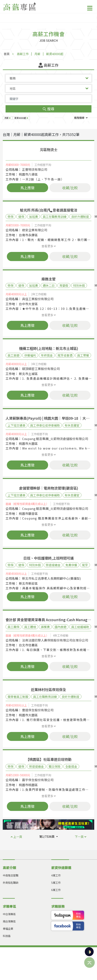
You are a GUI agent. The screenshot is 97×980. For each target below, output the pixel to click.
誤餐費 (45, 627)
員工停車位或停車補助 (45, 425)
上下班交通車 (16, 425)
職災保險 (55, 766)
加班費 (34, 217)
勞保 (11, 217)
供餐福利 (30, 355)
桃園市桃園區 (28, 785)
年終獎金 (47, 355)
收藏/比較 (70, 188)
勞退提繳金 (53, 565)
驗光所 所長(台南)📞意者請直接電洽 (49, 210)
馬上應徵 (27, 188)
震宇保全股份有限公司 (38, 780)
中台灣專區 (9, 914)
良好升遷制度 (80, 217)
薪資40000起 (55, 54)
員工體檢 (30, 627)
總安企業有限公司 (35, 230)
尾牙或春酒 (65, 355)
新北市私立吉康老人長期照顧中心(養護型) (51, 578)
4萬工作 (56, 875)
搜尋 (48, 109)
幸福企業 (8, 929)
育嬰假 (64, 285)
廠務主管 (48, 279)
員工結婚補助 (80, 627)
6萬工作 (56, 890)
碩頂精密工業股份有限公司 (41, 369)
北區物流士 (49, 150)
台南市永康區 (28, 235)
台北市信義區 (28, 645)
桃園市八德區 (28, 174)
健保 (21, 217)
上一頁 (16, 837)
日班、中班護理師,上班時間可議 (48, 558)
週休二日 (49, 285)
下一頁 (81, 837)
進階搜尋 (81, 118)
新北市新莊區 (28, 583)
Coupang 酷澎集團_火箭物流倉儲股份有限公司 (55, 439)
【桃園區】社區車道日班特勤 (49, 759)
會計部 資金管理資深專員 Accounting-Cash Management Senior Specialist (48, 620)
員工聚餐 (83, 355)
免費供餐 (71, 565)
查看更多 (49, 246)
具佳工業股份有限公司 (38, 299)
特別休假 (79, 285)
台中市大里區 (28, 304)
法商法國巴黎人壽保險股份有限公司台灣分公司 (55, 640)
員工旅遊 (14, 355)
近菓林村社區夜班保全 (48, 690)
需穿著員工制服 (18, 697)
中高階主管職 (11, 875)
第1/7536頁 (47, 836)
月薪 (37, 54)
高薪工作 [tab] (48, 65)
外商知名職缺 (11, 883)
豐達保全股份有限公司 (38, 710)
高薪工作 (23, 54)
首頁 (7, 54)
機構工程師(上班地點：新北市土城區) (49, 348)
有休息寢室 (72, 425)
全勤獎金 (71, 766)
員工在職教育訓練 (55, 217)
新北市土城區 (28, 374)
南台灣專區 (9, 921)
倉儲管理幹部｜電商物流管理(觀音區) (49, 488)
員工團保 (14, 627)
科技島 (7, 936)
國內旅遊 (61, 627)
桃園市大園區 (28, 444)
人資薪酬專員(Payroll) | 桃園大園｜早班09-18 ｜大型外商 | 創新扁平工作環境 (48, 418)
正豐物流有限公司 (35, 169)
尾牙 (85, 565)
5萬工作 (56, 883)
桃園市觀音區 (28, 514)
